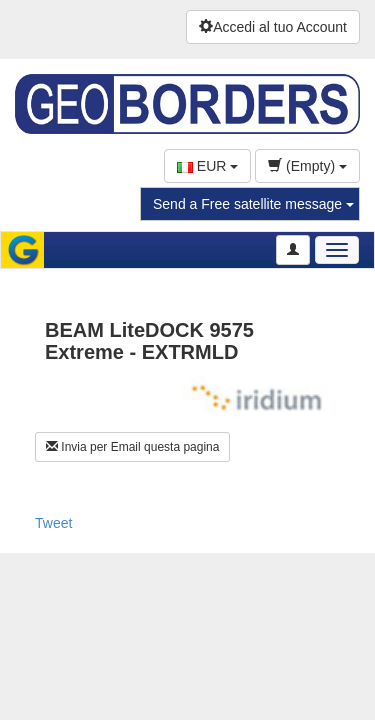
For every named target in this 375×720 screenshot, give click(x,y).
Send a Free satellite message (253, 204)
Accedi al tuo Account (273, 27)
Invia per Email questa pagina (132, 447)
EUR (207, 166)
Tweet (53, 523)
